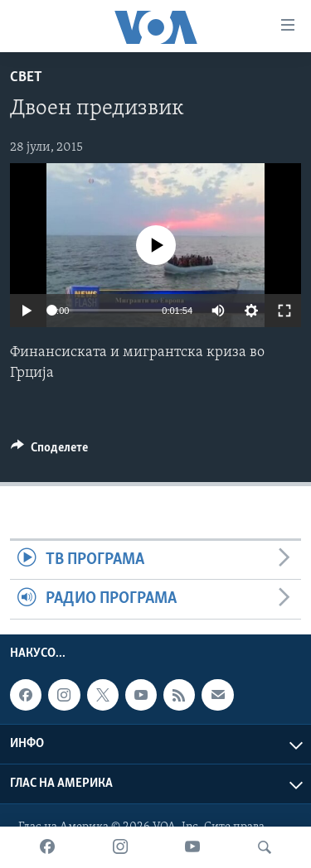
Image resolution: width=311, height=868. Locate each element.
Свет (26, 77)
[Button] (49, 451)
